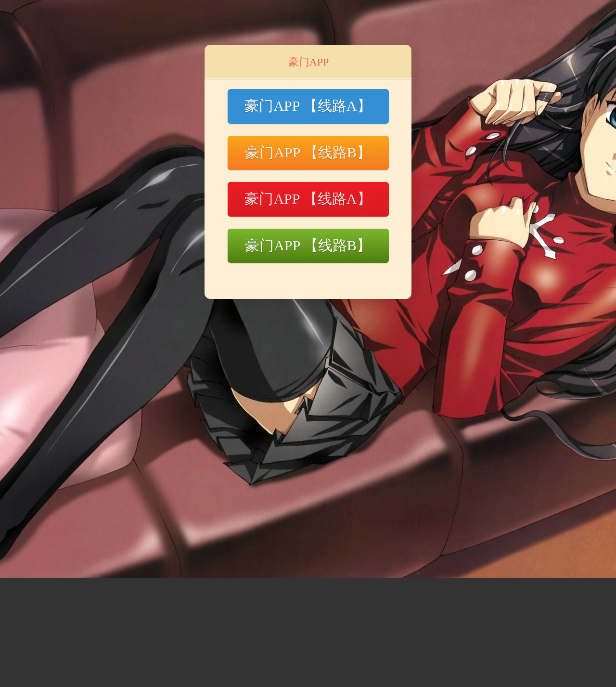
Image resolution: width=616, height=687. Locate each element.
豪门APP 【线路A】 (308, 106)
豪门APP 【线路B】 (308, 152)
